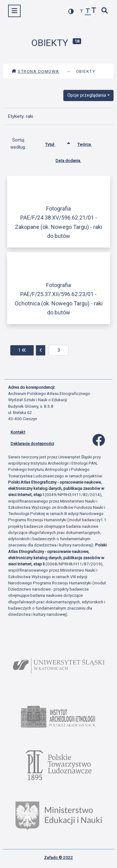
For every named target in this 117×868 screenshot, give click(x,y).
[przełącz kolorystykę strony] (71, 11)
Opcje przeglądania (87, 95)
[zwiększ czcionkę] (94, 11)
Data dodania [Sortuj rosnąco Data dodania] (73, 159)
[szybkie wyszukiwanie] (105, 11)
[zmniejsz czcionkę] (82, 12)
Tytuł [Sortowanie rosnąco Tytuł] (55, 143)
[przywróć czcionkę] (88, 12)
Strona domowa (35, 71)
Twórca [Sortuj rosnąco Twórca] (89, 143)
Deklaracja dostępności (32, 443)
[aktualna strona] (58, 350)
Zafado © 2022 (58, 857)
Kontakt (18, 432)
